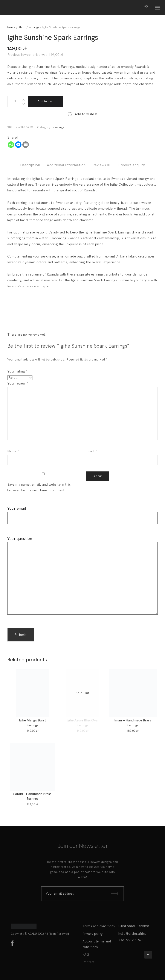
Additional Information (66, 165)
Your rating (17, 372)
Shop (22, 27)
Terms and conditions (99, 926)
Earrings (34, 27)
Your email (82, 513)
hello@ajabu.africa (132, 934)
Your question (82, 578)
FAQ (86, 954)
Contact (88, 962)
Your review (18, 384)
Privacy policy (93, 934)
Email (91, 451)
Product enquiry (132, 165)
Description (30, 165)
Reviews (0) (102, 165)
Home (11, 27)
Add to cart (46, 101)
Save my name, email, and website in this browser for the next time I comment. (39, 488)
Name (13, 451)
